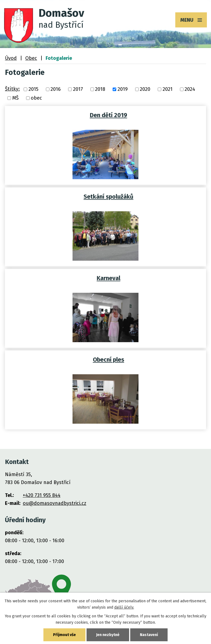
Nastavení (149, 635)
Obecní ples (109, 360)
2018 (100, 89)
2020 (145, 89)
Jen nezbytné (108, 635)
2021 (168, 89)
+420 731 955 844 (42, 495)
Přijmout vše (64, 635)
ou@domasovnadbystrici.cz (55, 503)
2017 (78, 89)
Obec (31, 58)
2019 (123, 89)
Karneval (109, 278)
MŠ (16, 98)
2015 (34, 89)
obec (36, 98)
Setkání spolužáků (108, 197)
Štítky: (12, 89)
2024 (190, 89)
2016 (56, 89)
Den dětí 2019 (109, 115)
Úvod (11, 58)
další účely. (124, 607)
